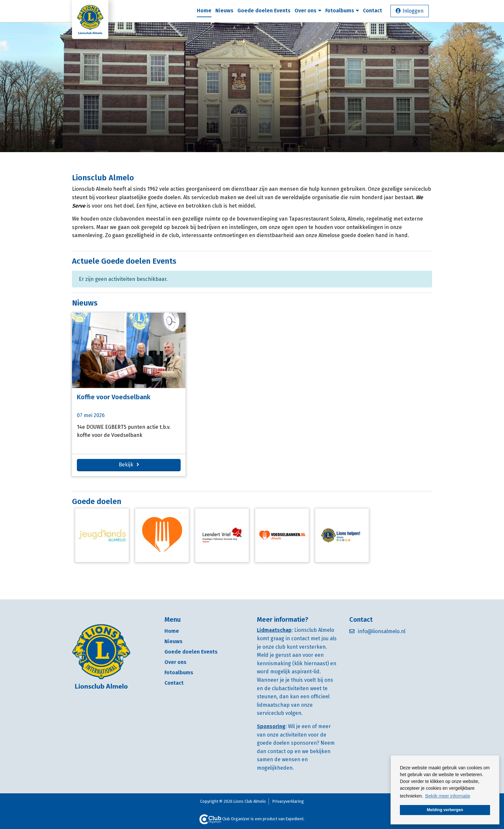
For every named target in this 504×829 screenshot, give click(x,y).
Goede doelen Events (264, 11)
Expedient (295, 819)
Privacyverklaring (288, 801)
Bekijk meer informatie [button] (448, 796)
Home (204, 11)
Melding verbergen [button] (445, 810)
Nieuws (224, 11)
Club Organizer (225, 819)
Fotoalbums (342, 11)
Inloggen (413, 11)
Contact (372, 11)
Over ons (308, 11)
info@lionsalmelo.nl (382, 631)
